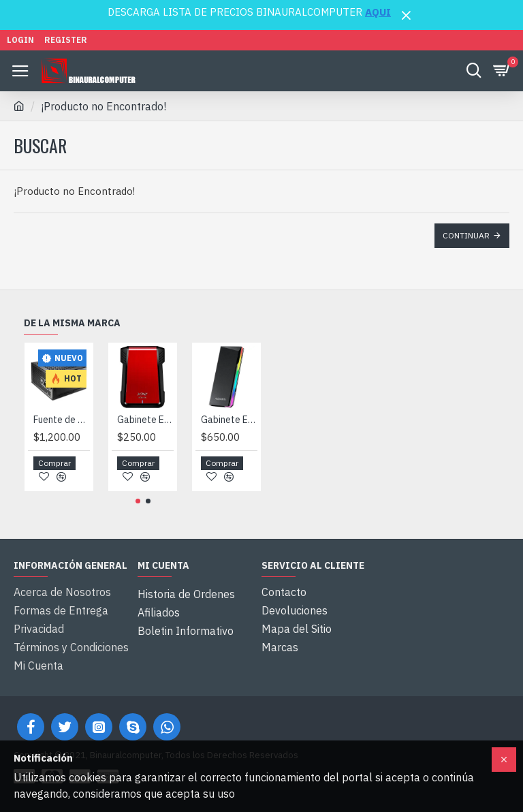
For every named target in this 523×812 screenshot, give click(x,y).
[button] (138, 511)
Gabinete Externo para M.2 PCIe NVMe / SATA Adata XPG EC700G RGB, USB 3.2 (229, 429)
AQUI (378, 12)
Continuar (466, 235)
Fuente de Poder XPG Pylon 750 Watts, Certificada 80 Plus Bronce (62, 429)
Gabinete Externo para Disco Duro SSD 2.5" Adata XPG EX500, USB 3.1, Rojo (145, 429)
